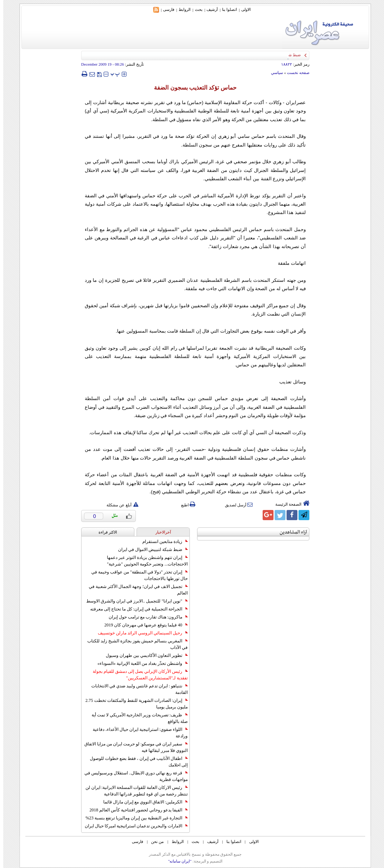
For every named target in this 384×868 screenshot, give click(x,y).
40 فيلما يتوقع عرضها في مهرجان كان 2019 (143, 625)
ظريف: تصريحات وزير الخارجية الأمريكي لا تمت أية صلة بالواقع (136, 718)
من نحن (154, 842)
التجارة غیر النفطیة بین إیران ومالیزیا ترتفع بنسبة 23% (133, 818)
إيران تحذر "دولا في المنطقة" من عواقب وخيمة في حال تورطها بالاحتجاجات (136, 575)
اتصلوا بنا (226, 9)
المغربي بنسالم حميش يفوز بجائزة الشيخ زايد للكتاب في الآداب (134, 644)
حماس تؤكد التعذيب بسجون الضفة (192, 88)
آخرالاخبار (160, 532)
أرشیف (209, 9)
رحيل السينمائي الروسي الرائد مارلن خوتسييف (139, 633)
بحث (195, 9)
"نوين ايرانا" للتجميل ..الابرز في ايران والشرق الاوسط (134, 601)
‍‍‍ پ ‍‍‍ (112, 74)
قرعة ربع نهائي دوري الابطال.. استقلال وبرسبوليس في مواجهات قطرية (133, 776)
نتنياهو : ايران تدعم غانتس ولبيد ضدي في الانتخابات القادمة (136, 689)
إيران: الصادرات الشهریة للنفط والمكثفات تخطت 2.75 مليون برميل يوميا (133, 704)
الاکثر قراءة (105, 532)
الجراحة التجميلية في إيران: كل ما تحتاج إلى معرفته (136, 609)
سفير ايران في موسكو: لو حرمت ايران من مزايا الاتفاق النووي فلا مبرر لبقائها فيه (133, 747)
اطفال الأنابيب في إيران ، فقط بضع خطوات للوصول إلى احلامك (135, 762)
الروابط (181, 9)
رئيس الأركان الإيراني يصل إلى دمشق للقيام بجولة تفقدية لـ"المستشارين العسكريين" (137, 675)
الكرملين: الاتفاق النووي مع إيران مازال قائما (142, 802)
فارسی (165, 9)
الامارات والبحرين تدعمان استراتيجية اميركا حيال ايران (133, 826)
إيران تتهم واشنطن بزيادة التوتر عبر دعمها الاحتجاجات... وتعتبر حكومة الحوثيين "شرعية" (144, 561)
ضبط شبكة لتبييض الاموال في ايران (150, 550)
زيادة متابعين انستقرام (162, 542)
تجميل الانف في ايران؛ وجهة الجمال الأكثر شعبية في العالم (135, 590)
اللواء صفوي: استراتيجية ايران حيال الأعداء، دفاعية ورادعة (137, 733)
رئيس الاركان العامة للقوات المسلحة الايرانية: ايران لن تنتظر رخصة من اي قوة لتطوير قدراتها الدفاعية (133, 791)
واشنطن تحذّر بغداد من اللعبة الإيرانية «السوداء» (139, 663)
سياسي (274, 73)
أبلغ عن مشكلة (119, 505)
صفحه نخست (295, 73)
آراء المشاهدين (290, 532)
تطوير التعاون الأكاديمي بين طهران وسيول (143, 655)
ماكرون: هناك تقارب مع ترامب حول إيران (145, 617)
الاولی (243, 9)
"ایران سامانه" (177, 861)
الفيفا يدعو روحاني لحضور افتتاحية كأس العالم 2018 (135, 810)
